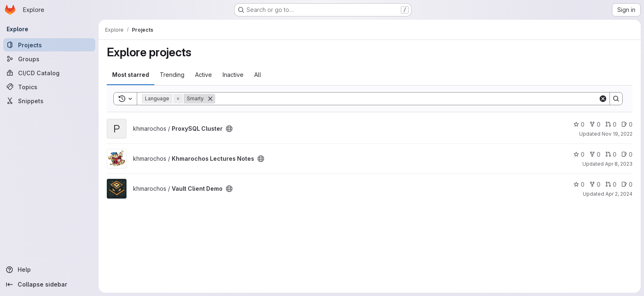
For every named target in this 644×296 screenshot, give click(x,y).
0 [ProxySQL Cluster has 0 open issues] (627, 124)
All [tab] (258, 75)
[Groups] (49, 59)
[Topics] (49, 87)
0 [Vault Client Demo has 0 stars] (579, 184)
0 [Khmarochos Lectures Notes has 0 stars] (579, 154)
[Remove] (210, 99)
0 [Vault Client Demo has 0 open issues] (627, 184)
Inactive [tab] (233, 75)
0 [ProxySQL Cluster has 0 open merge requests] (611, 124)
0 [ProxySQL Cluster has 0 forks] (595, 124)
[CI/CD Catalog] (49, 73)
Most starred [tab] (131, 75)
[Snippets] (49, 101)
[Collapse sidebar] (49, 284)
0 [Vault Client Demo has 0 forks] (595, 184)
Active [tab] (204, 75)
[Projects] (49, 45)
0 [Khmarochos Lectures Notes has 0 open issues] (627, 154)
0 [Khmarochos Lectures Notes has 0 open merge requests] (611, 154)
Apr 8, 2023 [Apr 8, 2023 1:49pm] (619, 164)
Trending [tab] (172, 75)
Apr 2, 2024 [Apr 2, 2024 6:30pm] (619, 194)
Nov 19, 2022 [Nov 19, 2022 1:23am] (617, 134)
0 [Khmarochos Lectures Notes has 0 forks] (595, 154)
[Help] (49, 270)
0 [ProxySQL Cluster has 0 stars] (579, 124)
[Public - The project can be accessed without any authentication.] (229, 129)
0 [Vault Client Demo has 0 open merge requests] (611, 184)
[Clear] (603, 99)
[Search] (407, 99)
